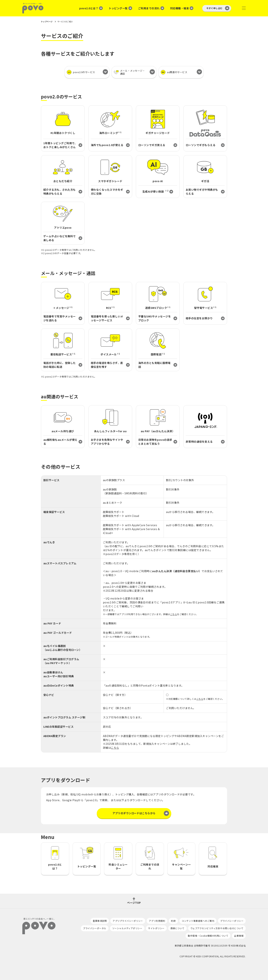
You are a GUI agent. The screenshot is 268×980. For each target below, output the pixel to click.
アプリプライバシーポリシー (128, 921)
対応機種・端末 (180, 8)
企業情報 (239, 936)
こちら (174, 614)
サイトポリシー (156, 928)
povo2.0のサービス (81, 72)
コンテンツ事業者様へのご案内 (198, 921)
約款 (173, 921)
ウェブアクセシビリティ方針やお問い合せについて (217, 928)
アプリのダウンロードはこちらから (134, 813)
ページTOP (134, 902)
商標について (177, 928)
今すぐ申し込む (214, 8)
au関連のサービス (174, 72)
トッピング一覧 (118, 8)
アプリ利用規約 (157, 921)
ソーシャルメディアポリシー (127, 928)
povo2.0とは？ (89, 8)
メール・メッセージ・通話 (130, 72)
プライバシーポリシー (232, 921)
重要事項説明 (100, 921)
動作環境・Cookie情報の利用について (208, 936)
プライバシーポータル (95, 928)
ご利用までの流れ (149, 8)
